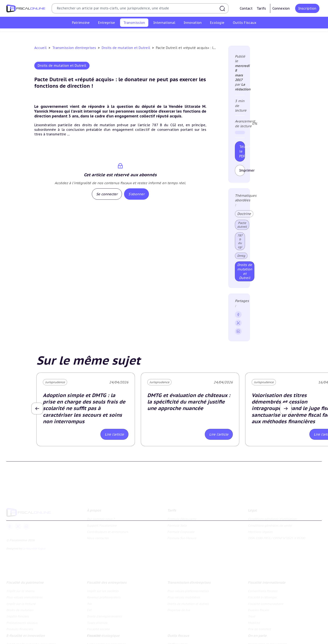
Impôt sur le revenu (20, 589)
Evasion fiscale (258, 608)
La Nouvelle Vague (34, 547)
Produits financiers (20, 628)
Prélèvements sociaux (22, 621)
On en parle (257, 634)
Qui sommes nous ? (101, 518)
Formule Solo (177, 524)
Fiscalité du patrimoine (25, 581)
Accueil (40, 48)
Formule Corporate (181, 531)
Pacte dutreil (242, 225)
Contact (246, 8)
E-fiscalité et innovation (26, 634)
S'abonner (136, 194)
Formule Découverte (182, 518)
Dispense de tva (231, 34)
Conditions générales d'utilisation (272, 518)
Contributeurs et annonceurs (107, 531)
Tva (89, 602)
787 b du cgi (240, 241)
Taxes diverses (97, 621)
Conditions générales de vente (270, 524)
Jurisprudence (55, 382)
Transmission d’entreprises (75, 48)
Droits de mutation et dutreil (193, 34)
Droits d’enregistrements (104, 615)
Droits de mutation (20, 608)
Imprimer (242, 170)
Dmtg (241, 256)
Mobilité (254, 621)
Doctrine (244, 214)
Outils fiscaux (178, 634)
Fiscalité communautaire (266, 602)
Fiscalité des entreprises (107, 581)
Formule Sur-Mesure (182, 537)
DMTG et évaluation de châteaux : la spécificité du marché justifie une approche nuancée (189, 402)
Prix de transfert (259, 628)
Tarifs (261, 8)
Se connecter (107, 194)
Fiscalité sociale (98, 628)
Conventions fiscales (263, 589)
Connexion (281, 8)
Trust (252, 615)
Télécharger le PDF (242, 151)
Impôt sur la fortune (21, 602)
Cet (89, 608)
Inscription (307, 8)
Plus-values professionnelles (107, 34)
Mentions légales (260, 531)
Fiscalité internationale (267, 581)
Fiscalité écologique (103, 634)
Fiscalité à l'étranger (262, 596)
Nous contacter (98, 537)
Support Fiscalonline (102, 524)
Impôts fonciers (18, 615)
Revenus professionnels (104, 596)
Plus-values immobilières (24, 596)
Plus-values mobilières (150, 34)
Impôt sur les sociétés (103, 589)
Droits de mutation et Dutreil (126, 48)
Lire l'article (114, 434)
